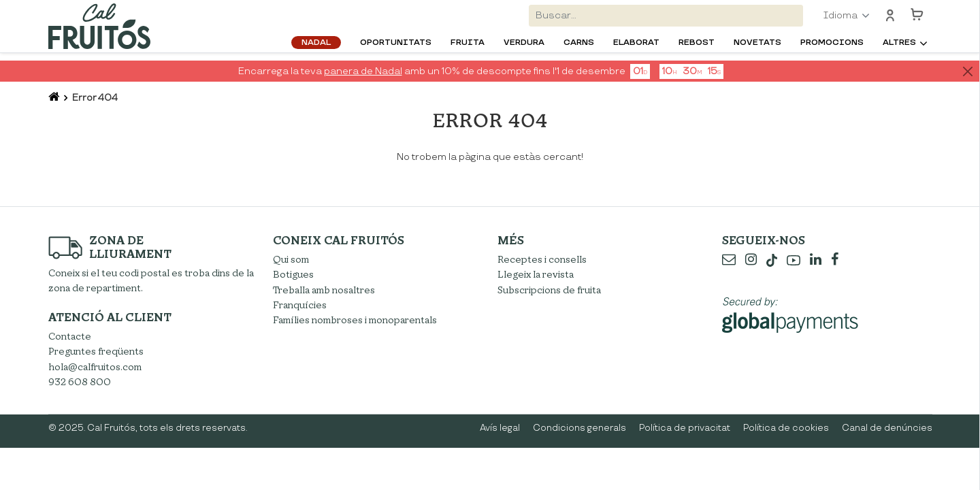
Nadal (316, 43)
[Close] (967, 72)
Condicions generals (579, 428)
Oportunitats (396, 43)
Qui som (291, 260)
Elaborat (636, 43)
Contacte (70, 337)
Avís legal (500, 428)
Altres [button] (899, 43)
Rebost (697, 43)
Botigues (293, 275)
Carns (579, 43)
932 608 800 (80, 382)
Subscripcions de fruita (549, 290)
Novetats (757, 43)
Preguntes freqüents (96, 352)
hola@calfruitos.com (95, 367)
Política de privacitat (685, 428)
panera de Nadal (363, 71)
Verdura (524, 43)
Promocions (832, 43)
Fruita (468, 43)
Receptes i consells (542, 260)
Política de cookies (786, 428)
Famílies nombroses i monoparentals (355, 320)
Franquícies (300, 305)
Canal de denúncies (887, 428)
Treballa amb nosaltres (324, 290)
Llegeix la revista (536, 275)
